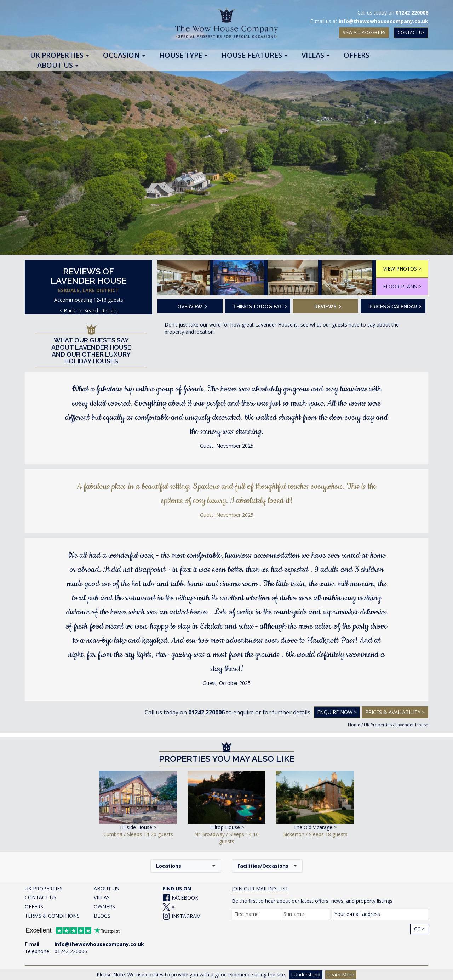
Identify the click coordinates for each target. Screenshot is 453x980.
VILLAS (102, 897)
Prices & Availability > (395, 712)
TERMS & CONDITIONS (52, 916)
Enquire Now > (337, 712)
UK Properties (378, 725)
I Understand (306, 975)
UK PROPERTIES (44, 888)
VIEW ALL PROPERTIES (364, 32)
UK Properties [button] (59, 56)
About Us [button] (58, 66)
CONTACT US (411, 32)
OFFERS (34, 907)
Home (354, 725)
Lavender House (412, 725)
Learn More (341, 975)
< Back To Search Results (89, 310)
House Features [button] (254, 56)
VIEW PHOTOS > (402, 269)
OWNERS (104, 907)
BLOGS (102, 916)
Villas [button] (316, 56)
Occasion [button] (124, 56)
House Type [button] (183, 56)
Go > (419, 929)
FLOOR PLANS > (402, 286)
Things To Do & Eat (259, 306)
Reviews (328, 306)
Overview (192, 306)
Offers (357, 56)
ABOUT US (106, 888)
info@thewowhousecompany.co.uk (383, 21)
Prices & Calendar (395, 306)
